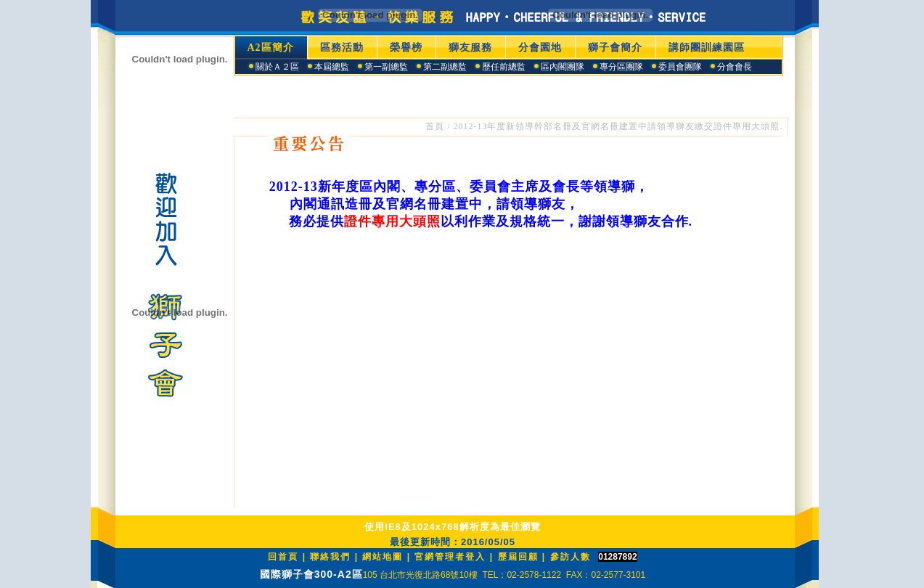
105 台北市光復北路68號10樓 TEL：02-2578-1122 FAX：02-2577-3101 (504, 575)
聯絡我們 (330, 557)
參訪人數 (571, 557)
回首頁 (283, 557)
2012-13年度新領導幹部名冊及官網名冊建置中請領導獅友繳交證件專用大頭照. (618, 126)
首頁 (435, 126)
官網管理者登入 (450, 557)
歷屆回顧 (518, 557)
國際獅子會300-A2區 (311, 574)
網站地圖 (383, 557)
